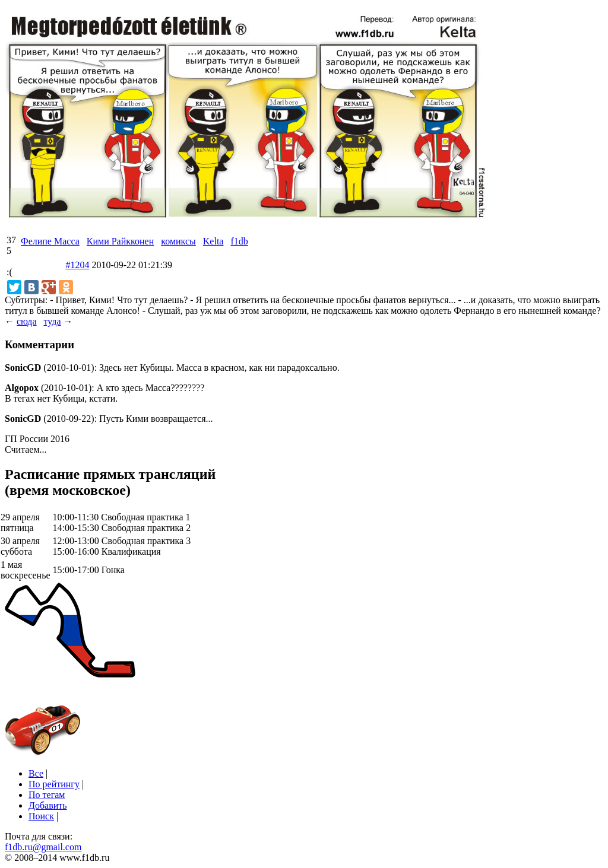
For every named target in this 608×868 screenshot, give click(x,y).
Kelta (213, 241)
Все (36, 773)
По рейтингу (54, 784)
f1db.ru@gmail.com (43, 847)
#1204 (77, 265)
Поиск (41, 816)
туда (52, 321)
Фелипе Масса (50, 241)
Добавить (48, 805)
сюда (26, 321)
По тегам (47, 795)
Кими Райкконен (120, 241)
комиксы (178, 241)
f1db (239, 241)
